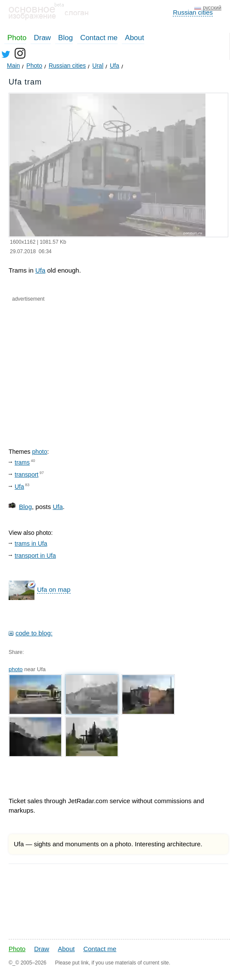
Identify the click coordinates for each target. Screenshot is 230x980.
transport (26, 474)
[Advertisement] (90, 367)
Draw (42, 38)
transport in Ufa (35, 556)
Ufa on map (54, 589)
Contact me (99, 38)
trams (22, 462)
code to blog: (34, 633)
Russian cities (193, 12)
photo (39, 452)
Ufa (40, 270)
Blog (65, 38)
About (134, 38)
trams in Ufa (31, 543)
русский (212, 8)
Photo (17, 38)
